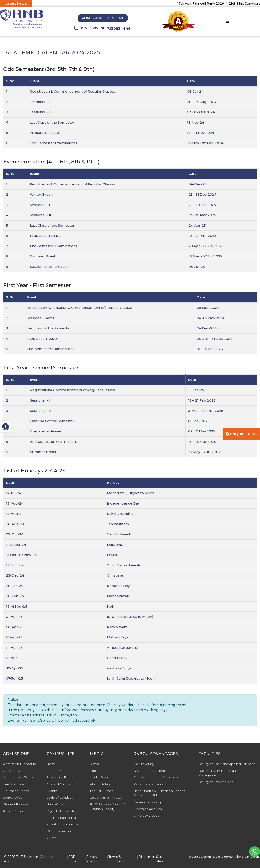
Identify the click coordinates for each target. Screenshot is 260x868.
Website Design (200, 857)
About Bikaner (14, 811)
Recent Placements (148, 784)
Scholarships (13, 798)
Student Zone (57, 771)
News (94, 764)
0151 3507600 (90, 28)
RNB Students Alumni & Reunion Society (108, 807)
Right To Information (62, 811)
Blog (94, 771)
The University (144, 764)
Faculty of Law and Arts (216, 782)
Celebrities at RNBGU (106, 798)
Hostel (52, 764)
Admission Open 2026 (103, 18)
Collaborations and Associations (157, 777)
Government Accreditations (154, 771)
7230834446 (119, 29)
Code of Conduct (60, 798)
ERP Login (73, 859)
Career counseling (147, 802)
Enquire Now (242, 434)
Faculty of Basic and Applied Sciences (227, 764)
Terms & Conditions (116, 859)
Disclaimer (146, 857)
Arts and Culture (59, 784)
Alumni (52, 838)
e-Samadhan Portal (61, 818)
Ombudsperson (59, 831)
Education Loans (16, 791)
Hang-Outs (55, 804)
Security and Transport (63, 824)
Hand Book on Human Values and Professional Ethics (159, 793)
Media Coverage (102, 777)
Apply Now (12, 771)
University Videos (146, 816)
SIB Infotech (250, 857)
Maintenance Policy (18, 777)
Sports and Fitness (61, 777)
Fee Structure (14, 784)
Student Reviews (16, 804)
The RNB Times (102, 791)
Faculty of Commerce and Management (218, 773)
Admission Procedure (20, 764)
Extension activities (148, 809)
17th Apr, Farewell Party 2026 (205, 3)
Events (52, 791)
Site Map (159, 859)
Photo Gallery (100, 784)
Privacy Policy (92, 859)
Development (226, 857)
